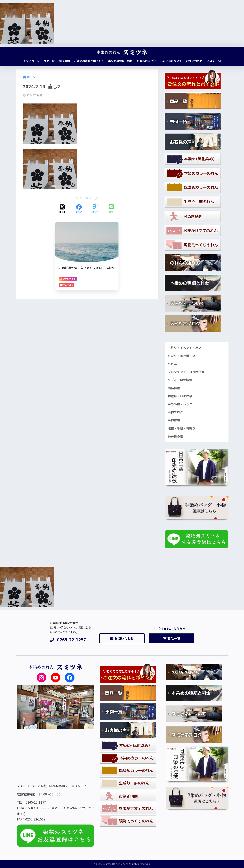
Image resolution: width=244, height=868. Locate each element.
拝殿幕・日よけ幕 (180, 396)
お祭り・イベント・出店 (185, 348)
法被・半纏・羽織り (182, 428)
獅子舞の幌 (175, 436)
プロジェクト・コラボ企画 (186, 372)
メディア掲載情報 (180, 380)
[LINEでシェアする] (111, 209)
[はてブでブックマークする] (95, 209)
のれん (172, 364)
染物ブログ (175, 412)
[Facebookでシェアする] (79, 209)
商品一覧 (172, 638)
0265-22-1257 (68, 640)
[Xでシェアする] (63, 209)
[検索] (218, 61)
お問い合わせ (122, 638)
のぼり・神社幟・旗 (182, 356)
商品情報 (174, 388)
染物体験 (174, 420)
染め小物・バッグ (180, 404)
